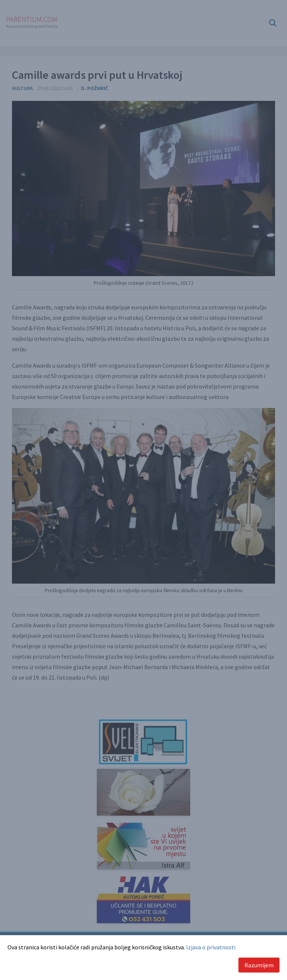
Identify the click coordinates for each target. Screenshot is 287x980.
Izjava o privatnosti (211, 947)
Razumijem (259, 965)
